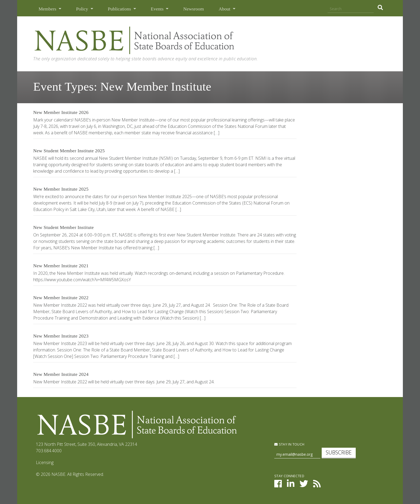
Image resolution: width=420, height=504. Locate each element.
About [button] (225, 9)
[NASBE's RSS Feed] (317, 485)
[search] (380, 8)
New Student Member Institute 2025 (69, 151)
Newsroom (194, 9)
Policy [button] (83, 9)
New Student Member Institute (63, 227)
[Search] (351, 9)
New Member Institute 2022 (61, 298)
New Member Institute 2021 (61, 266)
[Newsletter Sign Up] (297, 455)
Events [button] (158, 9)
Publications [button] (120, 9)
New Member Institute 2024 (61, 374)
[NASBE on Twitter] (304, 485)
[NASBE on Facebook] (278, 485)
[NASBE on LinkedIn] (291, 485)
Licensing (45, 462)
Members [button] (48, 9)
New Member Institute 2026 (61, 112)
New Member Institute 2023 (61, 336)
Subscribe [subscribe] (339, 452)
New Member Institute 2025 (61, 189)
